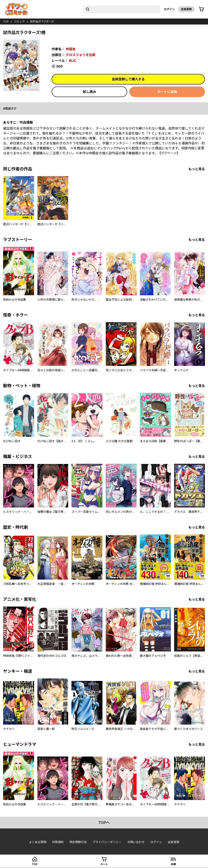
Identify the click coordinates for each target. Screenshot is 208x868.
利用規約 (58, 842)
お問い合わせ (136, 842)
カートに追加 (167, 92)
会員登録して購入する (128, 79)
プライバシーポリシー (107, 842)
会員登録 (186, 9)
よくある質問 (38, 842)
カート (104, 864)
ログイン (169, 9)
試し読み (89, 92)
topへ (104, 823)
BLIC (73, 61)
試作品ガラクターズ (42, 21)
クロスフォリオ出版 (81, 55)
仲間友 (71, 49)
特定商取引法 (78, 842)
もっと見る (197, 169)
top (6, 21)
